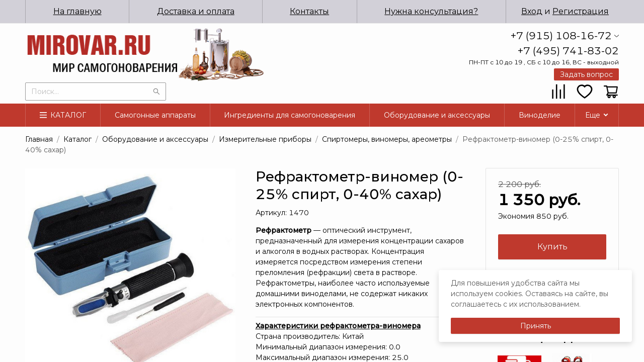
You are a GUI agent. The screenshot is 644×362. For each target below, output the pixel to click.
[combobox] (96, 90)
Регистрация (581, 11)
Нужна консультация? (431, 11)
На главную (77, 11)
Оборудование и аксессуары (437, 115)
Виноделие (540, 115)
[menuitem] (77, 12)
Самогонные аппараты (155, 115)
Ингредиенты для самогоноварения (290, 115)
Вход (532, 11)
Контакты (309, 11)
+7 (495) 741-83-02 (568, 51)
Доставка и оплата (196, 11)
